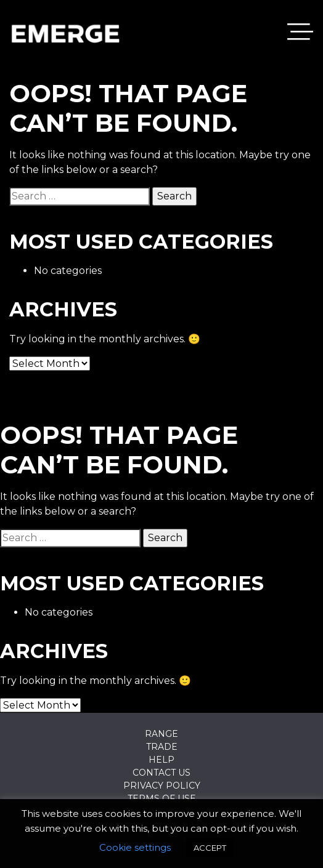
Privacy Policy (162, 786)
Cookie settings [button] (135, 847)
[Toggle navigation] (300, 34)
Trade (162, 747)
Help (162, 760)
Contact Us (162, 773)
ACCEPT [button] (210, 848)
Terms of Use (162, 798)
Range (162, 734)
